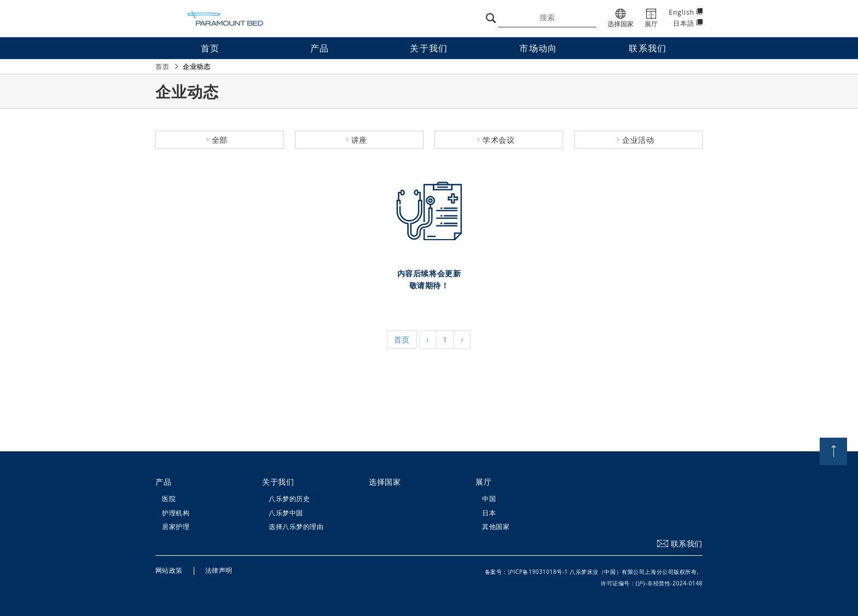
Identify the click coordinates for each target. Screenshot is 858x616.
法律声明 (219, 570)
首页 (162, 66)
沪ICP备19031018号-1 (538, 572)
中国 (489, 499)
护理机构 (176, 513)
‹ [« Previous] (428, 339)
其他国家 (496, 527)
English (682, 12)
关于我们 (278, 482)
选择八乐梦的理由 (296, 527)
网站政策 (169, 570)
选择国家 (385, 482)
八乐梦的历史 (289, 499)
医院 (169, 499)
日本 (489, 513)
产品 (163, 482)
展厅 (483, 482)
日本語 (684, 23)
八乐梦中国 (286, 513)
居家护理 (176, 527)
